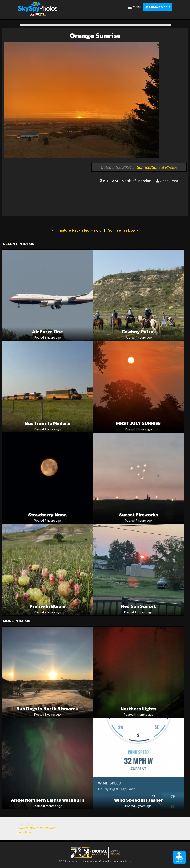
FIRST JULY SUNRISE (138, 423)
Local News (25, 832)
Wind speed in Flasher (138, 800)
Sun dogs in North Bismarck (47, 709)
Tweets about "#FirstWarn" (37, 828)
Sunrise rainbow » (123, 230)
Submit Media (158, 7)
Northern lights (138, 709)
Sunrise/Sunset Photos (157, 167)
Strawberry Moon (47, 515)
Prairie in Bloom (47, 606)
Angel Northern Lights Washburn (47, 800)
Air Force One (47, 332)
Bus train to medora (47, 423)
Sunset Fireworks (138, 515)
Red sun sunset (138, 606)
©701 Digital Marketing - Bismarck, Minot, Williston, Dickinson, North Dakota (95, 860)
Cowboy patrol (138, 332)
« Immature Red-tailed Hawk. (76, 230)
